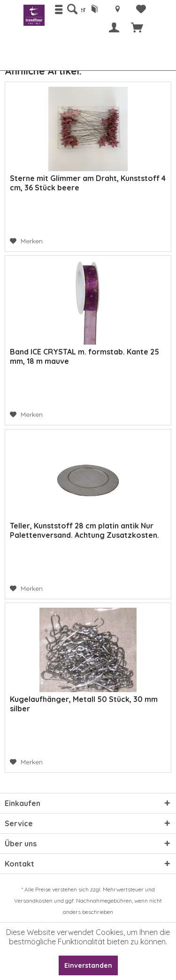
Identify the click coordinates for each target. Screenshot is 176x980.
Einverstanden (88, 965)
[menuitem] (72, 9)
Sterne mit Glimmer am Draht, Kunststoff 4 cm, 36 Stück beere (88, 183)
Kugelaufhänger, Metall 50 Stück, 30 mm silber (84, 704)
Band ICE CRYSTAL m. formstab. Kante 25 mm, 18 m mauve (84, 356)
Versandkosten (33, 901)
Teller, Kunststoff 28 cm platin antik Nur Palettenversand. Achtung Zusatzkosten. (84, 530)
